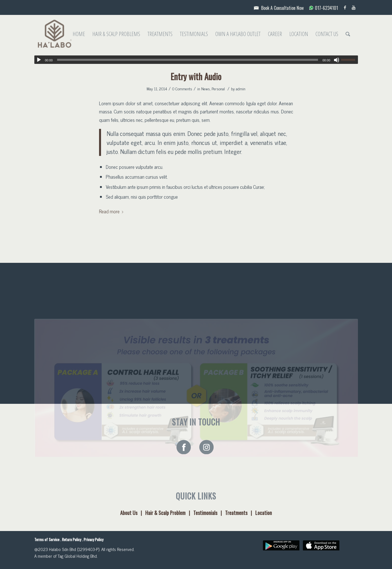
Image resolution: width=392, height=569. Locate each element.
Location (264, 513)
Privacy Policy (93, 539)
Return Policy (71, 539)
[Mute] (337, 60)
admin (241, 89)
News (206, 89)
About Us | (133, 513)
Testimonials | (209, 513)
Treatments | (240, 513)
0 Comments (182, 89)
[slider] (188, 60)
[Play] (39, 60)
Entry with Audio (196, 76)
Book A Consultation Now (278, 8)
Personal (218, 89)
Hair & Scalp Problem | (169, 513)
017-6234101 (321, 8)
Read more (112, 211)
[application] (196, 60)
